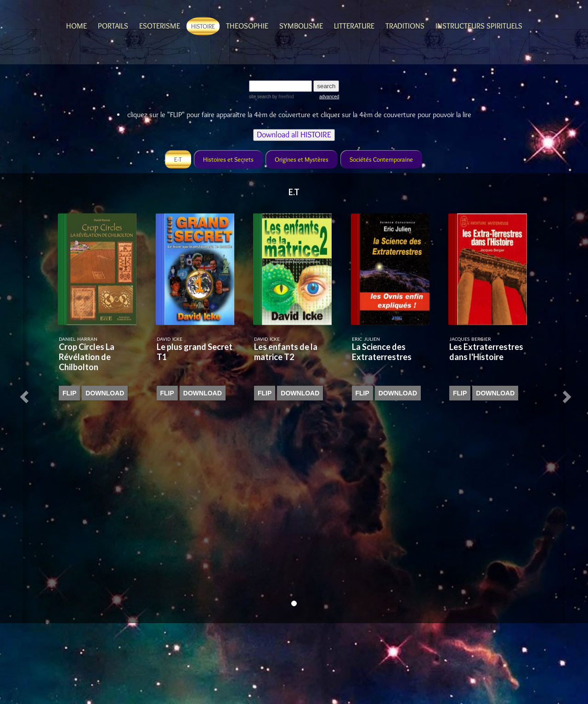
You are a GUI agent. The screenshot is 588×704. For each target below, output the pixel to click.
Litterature (354, 26)
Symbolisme (301, 26)
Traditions (405, 26)
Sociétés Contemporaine (381, 159)
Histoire (203, 26)
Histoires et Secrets (228, 159)
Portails (113, 26)
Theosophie (247, 26)
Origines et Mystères (302, 159)
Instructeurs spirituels (479, 26)
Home (76, 26)
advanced (329, 97)
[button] (26, 394)
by (282, 97)
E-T (178, 159)
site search (260, 97)
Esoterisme (160, 26)
